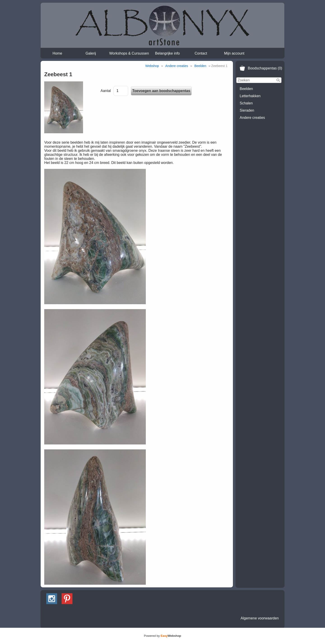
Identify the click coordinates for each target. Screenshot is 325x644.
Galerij (91, 53)
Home (57, 53)
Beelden (246, 89)
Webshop (152, 66)
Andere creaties (252, 118)
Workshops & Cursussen (129, 53)
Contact (201, 53)
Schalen (246, 103)
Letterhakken (250, 96)
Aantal (106, 91)
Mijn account (234, 53)
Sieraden (247, 110)
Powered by (163, 636)
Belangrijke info (167, 53)
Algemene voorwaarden (260, 618)
